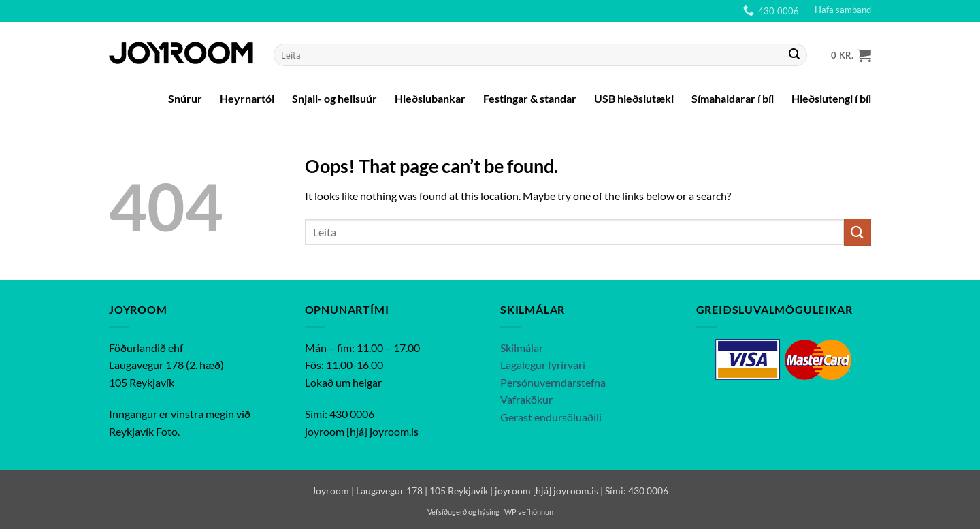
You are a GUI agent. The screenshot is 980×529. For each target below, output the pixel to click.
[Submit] (794, 55)
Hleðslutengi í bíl (831, 98)
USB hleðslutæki (634, 98)
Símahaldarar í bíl (733, 98)
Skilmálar (522, 348)
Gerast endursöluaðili (551, 417)
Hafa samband (843, 10)
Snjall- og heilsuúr (334, 98)
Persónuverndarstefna (553, 382)
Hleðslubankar (430, 98)
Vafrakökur (526, 399)
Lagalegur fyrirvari (543, 365)
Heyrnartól (247, 98)
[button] (851, 55)
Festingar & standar (530, 98)
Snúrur (185, 98)
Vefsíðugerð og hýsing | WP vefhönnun (490, 512)
